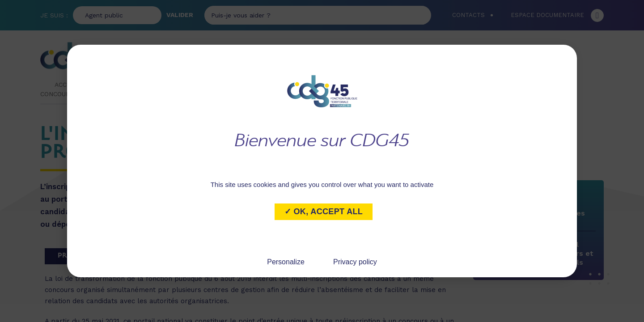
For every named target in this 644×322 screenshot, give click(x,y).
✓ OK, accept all (324, 212)
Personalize (286, 262)
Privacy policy (355, 262)
